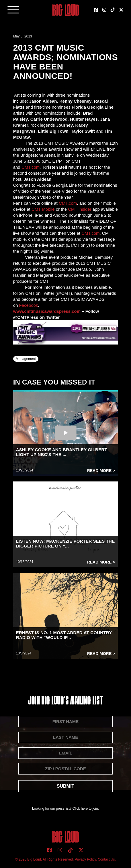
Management (26, 359)
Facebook (29, 305)
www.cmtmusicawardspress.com (47, 311)
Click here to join (85, 809)
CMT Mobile (43, 209)
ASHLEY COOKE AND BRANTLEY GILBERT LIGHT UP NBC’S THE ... (62, 452)
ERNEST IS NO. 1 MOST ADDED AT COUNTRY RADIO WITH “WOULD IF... (64, 635)
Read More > (101, 471)
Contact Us (106, 859)
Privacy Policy (85, 859)
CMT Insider (80, 209)
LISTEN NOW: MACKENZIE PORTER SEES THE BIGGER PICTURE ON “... (65, 544)
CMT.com (31, 167)
